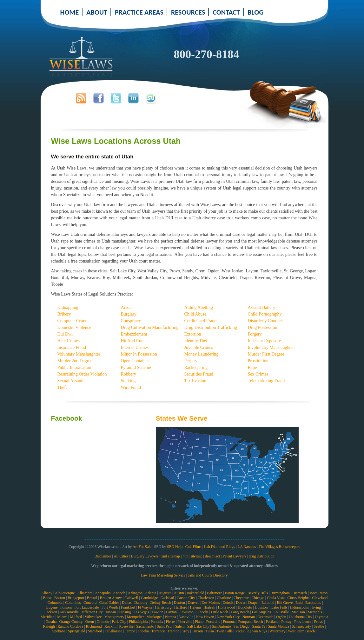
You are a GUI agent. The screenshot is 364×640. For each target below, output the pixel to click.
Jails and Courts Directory (208, 575)
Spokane (59, 631)
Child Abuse (195, 314)
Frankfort (128, 607)
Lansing (125, 612)
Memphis (315, 612)
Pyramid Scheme (136, 367)
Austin (179, 593)
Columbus (73, 603)
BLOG (255, 12)
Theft (62, 387)
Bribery (64, 314)
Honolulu (245, 607)
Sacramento (145, 626)
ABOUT (97, 12)
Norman (249, 617)
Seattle (319, 626)
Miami (62, 617)
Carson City (186, 598)
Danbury (141, 603)
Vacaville (242, 631)
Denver (193, 603)
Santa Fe (259, 626)
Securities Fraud (199, 374)
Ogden (281, 617)
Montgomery (114, 617)
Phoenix (157, 622)
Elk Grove (285, 603)
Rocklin (110, 626)
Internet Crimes (135, 347)
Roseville (126, 626)
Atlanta (151, 593)
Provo (319, 622)
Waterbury (277, 631)
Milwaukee (93, 617)
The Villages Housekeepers (279, 547)
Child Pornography (265, 314)
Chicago (258, 598)
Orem (90, 622)
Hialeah (209, 607)
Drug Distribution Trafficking (211, 327)
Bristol (92, 598)
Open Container (135, 361)
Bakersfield (195, 593)
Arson (126, 307)
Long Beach (240, 612)
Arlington (135, 593)
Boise (47, 598)
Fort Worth (110, 607)
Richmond (94, 626)
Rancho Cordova (70, 626)
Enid (299, 603)
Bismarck (300, 593)
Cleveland (320, 598)
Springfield (76, 631)
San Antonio (222, 626)
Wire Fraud (131, 387)
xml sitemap (171, 556)
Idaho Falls (279, 607)
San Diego (242, 626)
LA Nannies (247, 547)
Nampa (171, 617)
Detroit (228, 603)
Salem (180, 626)
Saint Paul (165, 626)
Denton (179, 603)
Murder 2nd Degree (75, 361)
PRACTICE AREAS (139, 12)
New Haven (205, 617)
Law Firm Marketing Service (163, 575)
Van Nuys (259, 631)
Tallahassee (113, 631)
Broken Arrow (111, 598)
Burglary (129, 314)
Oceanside (265, 617)
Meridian (48, 617)
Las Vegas (141, 612)
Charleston (206, 598)
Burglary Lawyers (145, 556)
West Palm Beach (301, 631)
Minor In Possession (139, 354)
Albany (47, 593)
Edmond (268, 603)
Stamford (95, 631)
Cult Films (193, 547)
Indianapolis (299, 607)
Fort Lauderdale (86, 607)
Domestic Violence (74, 327)
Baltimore (215, 593)
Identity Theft (197, 341)
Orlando (103, 622)
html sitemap (192, 556)
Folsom (66, 607)
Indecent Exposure (265, 341)
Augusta (165, 593)
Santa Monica (279, 626)
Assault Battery (262, 307)
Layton (171, 612)
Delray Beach (161, 603)
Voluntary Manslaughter (79, 354)
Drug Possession (263, 327)
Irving (316, 607)
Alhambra (85, 593)
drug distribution (261, 556)
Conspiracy (131, 321)
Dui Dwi (65, 334)
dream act (212, 556)
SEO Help (175, 547)
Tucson (197, 631)
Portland (272, 622)
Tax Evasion (195, 381)
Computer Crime (73, 321)
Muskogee (155, 617)
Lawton (158, 612)
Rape (252, 367)
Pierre (170, 622)
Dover (241, 603)
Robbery (129, 374)
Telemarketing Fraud (266, 381)
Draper (253, 603)
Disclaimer (103, 556)
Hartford (181, 607)
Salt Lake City (198, 626)
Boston (60, 598)
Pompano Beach (250, 622)
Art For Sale (142, 547)
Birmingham (280, 593)
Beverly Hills (258, 593)
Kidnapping (68, 307)
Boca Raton (319, 593)
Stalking (128, 381)
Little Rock (219, 612)
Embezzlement (134, 334)
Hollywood (227, 607)
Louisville (281, 612)
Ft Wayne (145, 607)
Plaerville (185, 622)
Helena (195, 607)
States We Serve (182, 418)
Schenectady (301, 626)
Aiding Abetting (199, 307)
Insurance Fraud (72, 347)
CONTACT (226, 12)
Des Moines (211, 603)
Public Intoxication (74, 367)
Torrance (158, 631)
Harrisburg (163, 607)
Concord (90, 603)
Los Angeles (261, 612)
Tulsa (210, 631)
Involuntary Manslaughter (271, 347)
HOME (70, 12)
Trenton (174, 631)
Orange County (71, 622)
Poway (286, 622)
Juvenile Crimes (199, 347)
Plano (199, 622)
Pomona (229, 622)
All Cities (121, 556)
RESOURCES (188, 12)
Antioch (119, 593)
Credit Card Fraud (201, 321)
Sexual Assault (71, 381)
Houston (261, 607)
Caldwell (131, 598)
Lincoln (202, 612)
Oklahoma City (301, 617)
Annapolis (103, 593)
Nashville (186, 617)
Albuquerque (65, 593)
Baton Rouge (235, 593)
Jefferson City (92, 612)
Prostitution (258, 361)
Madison (298, 612)
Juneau (111, 612)
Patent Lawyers (234, 556)
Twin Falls (225, 631)
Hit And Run (132, 341)
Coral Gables (109, 603)
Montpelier (135, 617)
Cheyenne (241, 598)
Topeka (143, 631)
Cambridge (149, 598)
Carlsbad (167, 598)
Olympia (321, 617)
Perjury (191, 361)
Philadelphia (138, 622)
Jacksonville (69, 612)
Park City (119, 622)
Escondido (313, 603)
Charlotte (224, 598)
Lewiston (186, 612)
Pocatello (213, 622)
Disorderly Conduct (265, 321)
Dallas (127, 603)
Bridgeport (76, 598)
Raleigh (49, 626)
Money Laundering (202, 354)
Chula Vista (276, 598)
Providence (303, 622)
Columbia (55, 603)
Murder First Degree (266, 354)
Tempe (130, 631)
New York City (228, 617)
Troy (185, 631)
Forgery (255, 334)
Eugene (52, 607)
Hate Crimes (69, 341)
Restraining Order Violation (82, 374)
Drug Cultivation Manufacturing (150, 327)
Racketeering (196, 367)
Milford (76, 617)
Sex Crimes (258, 374)
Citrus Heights (299, 598)
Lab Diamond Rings (219, 547)
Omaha (51, 622)
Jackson (51, 612)
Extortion (193, 334)
